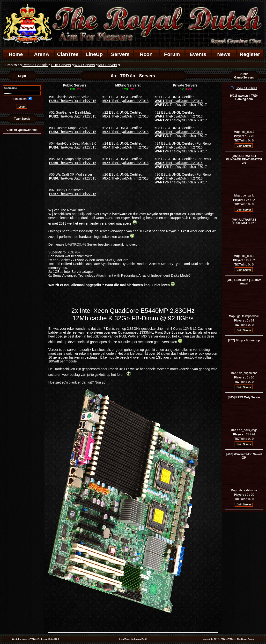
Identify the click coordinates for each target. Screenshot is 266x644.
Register (250, 54)
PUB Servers (61, 65)
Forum (172, 54)
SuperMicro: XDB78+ (64, 252)
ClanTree (68, 54)
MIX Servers (108, 65)
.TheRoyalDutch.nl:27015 (73, 101)
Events (198, 54)
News (224, 54)
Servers (120, 54)
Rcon (146, 54)
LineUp (94, 54)
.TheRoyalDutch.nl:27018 (126, 101)
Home (16, 54)
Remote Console (35, 65)
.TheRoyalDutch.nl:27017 (181, 105)
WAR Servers (85, 65)
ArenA (41, 54)
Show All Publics (246, 88)
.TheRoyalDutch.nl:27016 (178, 101)
